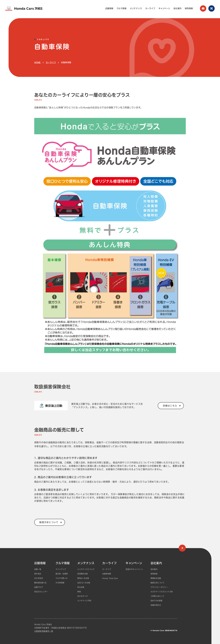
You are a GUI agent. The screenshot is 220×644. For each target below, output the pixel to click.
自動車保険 (107, 574)
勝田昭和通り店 (40, 583)
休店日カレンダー (41, 592)
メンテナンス (136, 8)
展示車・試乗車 (62, 574)
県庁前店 (38, 574)
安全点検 (81, 587)
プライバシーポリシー (159, 587)
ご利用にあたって (157, 596)
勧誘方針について (157, 583)
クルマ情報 (122, 8)
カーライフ (150, 8)
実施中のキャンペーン (134, 569)
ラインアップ (61, 569)
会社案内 (177, 8)
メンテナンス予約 (84, 601)
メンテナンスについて (86, 569)
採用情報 (189, 8)
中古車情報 (60, 583)
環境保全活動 (156, 578)
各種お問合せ (156, 605)
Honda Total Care (110, 578)
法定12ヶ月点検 (84, 583)
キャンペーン (164, 8)
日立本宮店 (39, 578)
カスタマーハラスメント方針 (162, 592)
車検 (79, 592)
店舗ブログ (39, 587)
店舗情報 (109, 8)
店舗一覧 (38, 569)
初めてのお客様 (157, 601)
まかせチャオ (83, 596)
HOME (37, 62)
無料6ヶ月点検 (83, 578)
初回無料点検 (83, 574)
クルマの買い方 (62, 578)
